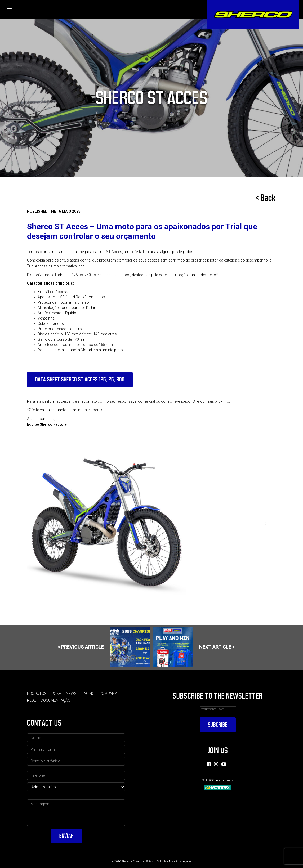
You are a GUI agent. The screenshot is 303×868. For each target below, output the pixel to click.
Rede (32, 700)
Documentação (56, 700)
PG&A (56, 694)
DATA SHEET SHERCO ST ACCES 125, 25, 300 (80, 379)
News (71, 694)
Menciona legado (180, 862)
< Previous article (104, 647)
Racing (88, 694)
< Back (266, 198)
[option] (151, 524)
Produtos (37, 694)
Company (108, 694)
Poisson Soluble (156, 862)
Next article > (194, 647)
